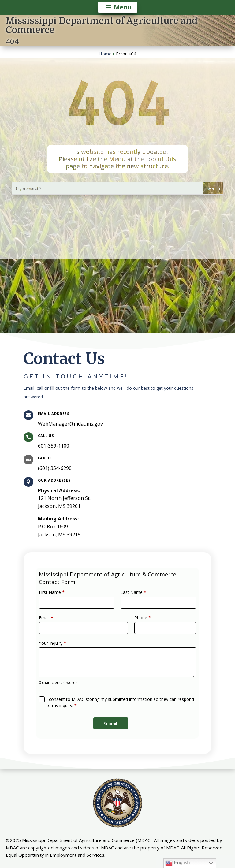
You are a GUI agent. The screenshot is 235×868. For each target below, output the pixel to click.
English (178, 863)
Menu (123, 7)
